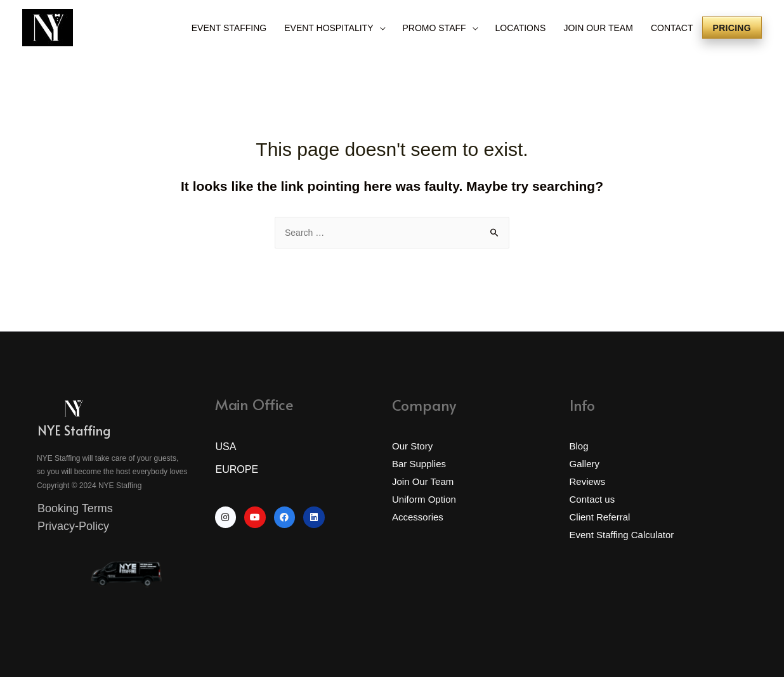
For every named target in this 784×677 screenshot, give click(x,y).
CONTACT (672, 28)
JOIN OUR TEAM (598, 28)
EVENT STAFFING (229, 28)
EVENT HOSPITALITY (329, 28)
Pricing (732, 28)
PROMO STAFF (434, 28)
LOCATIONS (521, 28)
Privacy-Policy (73, 526)
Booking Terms (75, 508)
